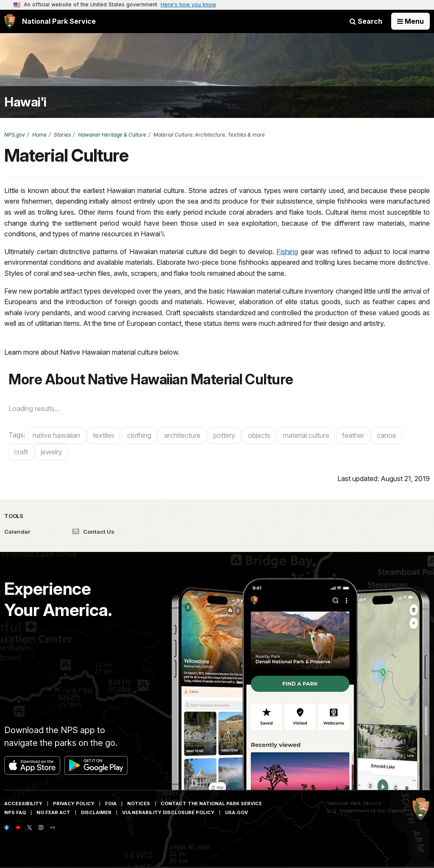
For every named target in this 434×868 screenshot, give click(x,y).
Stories (62, 135)
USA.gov (236, 812)
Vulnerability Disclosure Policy (168, 812)
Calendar (17, 532)
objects (259, 435)
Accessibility (23, 804)
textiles (104, 435)
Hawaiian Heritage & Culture (112, 135)
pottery (224, 435)
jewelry (51, 452)
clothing (139, 435)
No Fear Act (53, 812)
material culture (306, 435)
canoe (387, 435)
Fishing (287, 252)
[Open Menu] (410, 21)
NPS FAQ (15, 812)
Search (366, 21)
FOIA (111, 804)
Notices (139, 804)
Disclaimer (96, 812)
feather (353, 435)
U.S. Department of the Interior (366, 811)
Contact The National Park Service (211, 804)
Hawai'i (25, 102)
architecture (182, 435)
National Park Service (355, 803)
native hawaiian (56, 435)
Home (39, 135)
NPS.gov (15, 135)
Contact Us (93, 532)
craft (21, 452)
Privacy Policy (74, 804)
